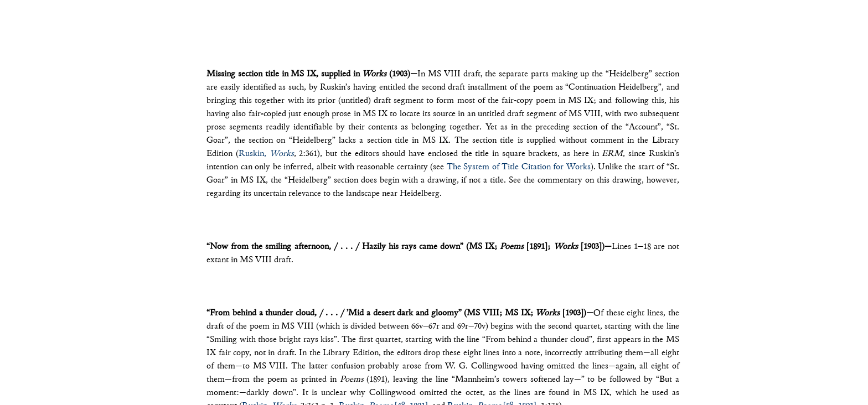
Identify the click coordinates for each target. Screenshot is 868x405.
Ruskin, (266, 154)
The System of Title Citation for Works (519, 167)
